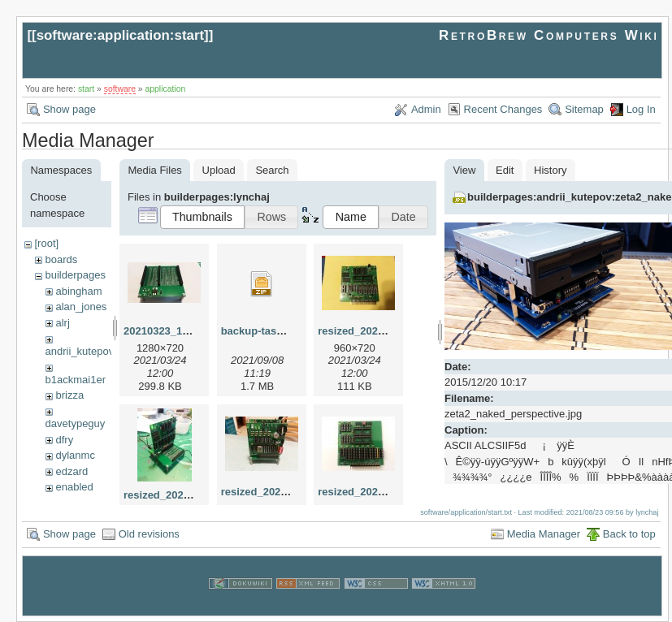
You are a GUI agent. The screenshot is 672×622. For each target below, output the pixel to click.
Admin (426, 109)
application (166, 89)
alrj (62, 323)
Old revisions (149, 533)
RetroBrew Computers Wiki (549, 35)
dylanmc (75, 455)
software (120, 89)
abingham (78, 291)
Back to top (629, 533)
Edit (505, 170)
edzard (72, 471)
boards (61, 259)
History (550, 170)
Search (272, 170)
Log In (641, 109)
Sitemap (584, 109)
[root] (46, 243)
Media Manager (544, 533)
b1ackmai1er (76, 380)
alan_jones (81, 307)
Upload (219, 170)
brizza (69, 395)
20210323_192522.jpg (177, 331)
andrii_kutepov (80, 351)
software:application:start (120, 35)
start (86, 89)
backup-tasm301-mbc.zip (284, 331)
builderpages (75, 275)
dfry (64, 440)
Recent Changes (503, 109)
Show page (69, 109)
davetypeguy (76, 423)
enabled (74, 487)
